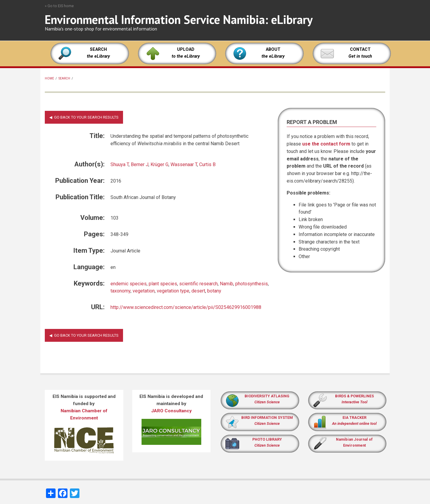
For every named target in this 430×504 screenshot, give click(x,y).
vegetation (144, 291)
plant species (163, 284)
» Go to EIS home (59, 6)
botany (214, 291)
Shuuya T (120, 164)
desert (198, 291)
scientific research (198, 284)
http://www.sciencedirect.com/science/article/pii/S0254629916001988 (186, 307)
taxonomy (120, 291)
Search (64, 78)
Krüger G (159, 164)
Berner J (140, 164)
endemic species (129, 284)
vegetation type (173, 291)
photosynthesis (252, 284)
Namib (226, 284)
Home (49, 78)
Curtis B (207, 164)
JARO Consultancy (171, 411)
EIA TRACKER (354, 418)
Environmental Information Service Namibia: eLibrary (179, 19)
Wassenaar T (184, 164)
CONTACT (360, 49)
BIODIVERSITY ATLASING (267, 396)
